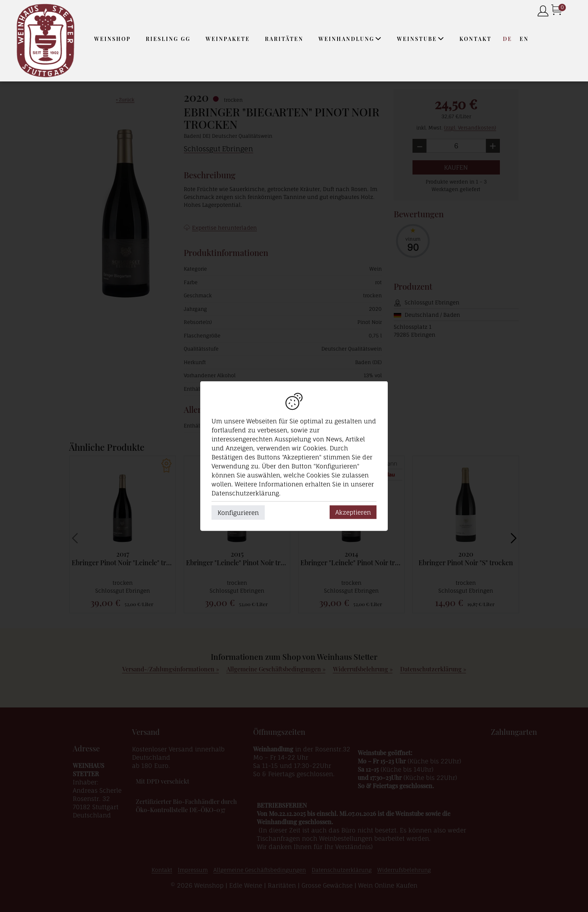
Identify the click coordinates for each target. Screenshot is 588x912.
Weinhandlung (350, 39)
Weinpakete (228, 39)
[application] (378, 39)
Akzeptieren (353, 512)
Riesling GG (168, 39)
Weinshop (112, 39)
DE (508, 39)
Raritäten (284, 39)
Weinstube (421, 39)
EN (524, 39)
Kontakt (475, 39)
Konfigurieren (238, 513)
